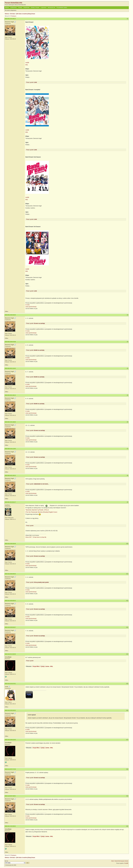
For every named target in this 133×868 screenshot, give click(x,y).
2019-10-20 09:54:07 (10, 627)
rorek (6, 687)
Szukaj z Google (35, 7)
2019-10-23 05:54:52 (10, 710)
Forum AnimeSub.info (14, 3)
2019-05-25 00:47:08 (10, 342)
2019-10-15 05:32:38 (10, 544)
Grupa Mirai (36, 666)
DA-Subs (13, 14)
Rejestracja (26, 7)
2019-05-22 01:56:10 (10, 19)
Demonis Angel (9, 22)
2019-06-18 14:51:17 (10, 502)
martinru (7, 505)
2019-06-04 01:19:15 (10, 475)
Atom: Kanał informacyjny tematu (120, 861)
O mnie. (28, 305)
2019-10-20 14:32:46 (10, 654)
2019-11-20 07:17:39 (10, 769)
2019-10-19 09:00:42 (10, 601)
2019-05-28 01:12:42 (10, 368)
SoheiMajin (8, 657)
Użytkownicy (13, 7)
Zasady (20, 7)
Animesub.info (51, 7)
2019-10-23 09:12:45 (10, 740)
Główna (7, 7)
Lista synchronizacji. (31, 307)
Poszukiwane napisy (62, 7)
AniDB (27, 63)
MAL (27, 65)
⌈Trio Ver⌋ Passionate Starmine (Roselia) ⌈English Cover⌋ (41, 512)
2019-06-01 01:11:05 (10, 449)
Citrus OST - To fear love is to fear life (36, 537)
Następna (14, 16)
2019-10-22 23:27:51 (10, 684)
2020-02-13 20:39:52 (10, 826)
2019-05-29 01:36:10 (10, 395)
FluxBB (126, 863)
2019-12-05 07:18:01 (10, 796)
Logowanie (43, 7)
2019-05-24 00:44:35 (10, 315)
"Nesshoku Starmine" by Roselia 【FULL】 (37, 510)
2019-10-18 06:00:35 (10, 574)
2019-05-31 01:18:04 (10, 422)
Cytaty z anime (45, 666)
